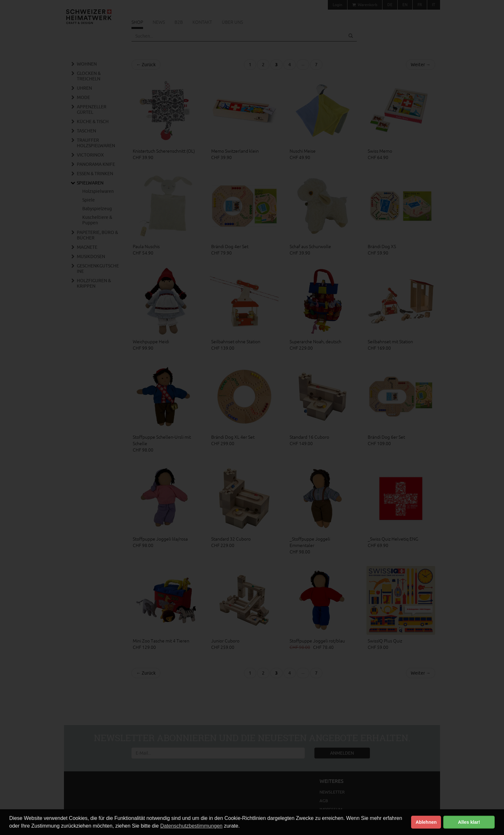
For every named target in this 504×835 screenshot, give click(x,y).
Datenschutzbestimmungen (191, 826)
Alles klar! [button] (469, 822)
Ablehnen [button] (426, 822)
